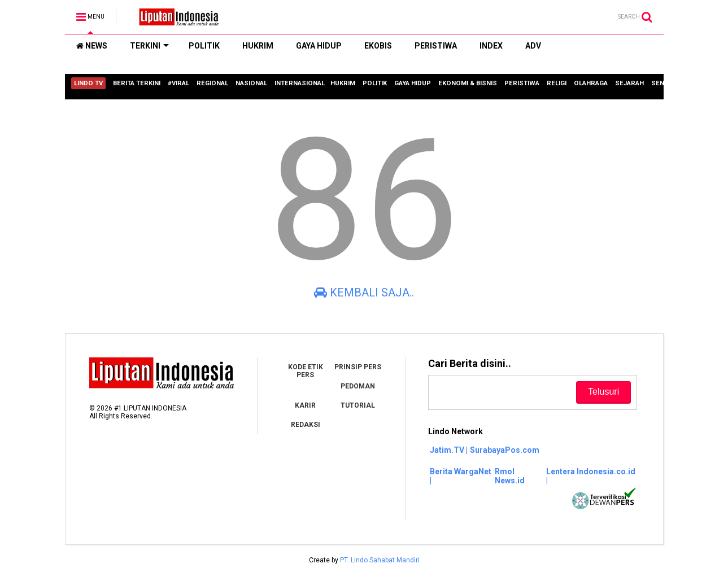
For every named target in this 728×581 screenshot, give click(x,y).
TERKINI (149, 46)
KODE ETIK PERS (306, 371)
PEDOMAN (358, 386)
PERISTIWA (436, 46)
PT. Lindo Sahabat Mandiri (380, 560)
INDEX (491, 46)
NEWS (92, 46)
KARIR (305, 405)
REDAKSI (306, 425)
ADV (533, 46)
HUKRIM (258, 46)
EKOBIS (378, 46)
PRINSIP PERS (358, 367)
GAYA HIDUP (319, 46)
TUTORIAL (358, 405)
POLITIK (204, 46)
